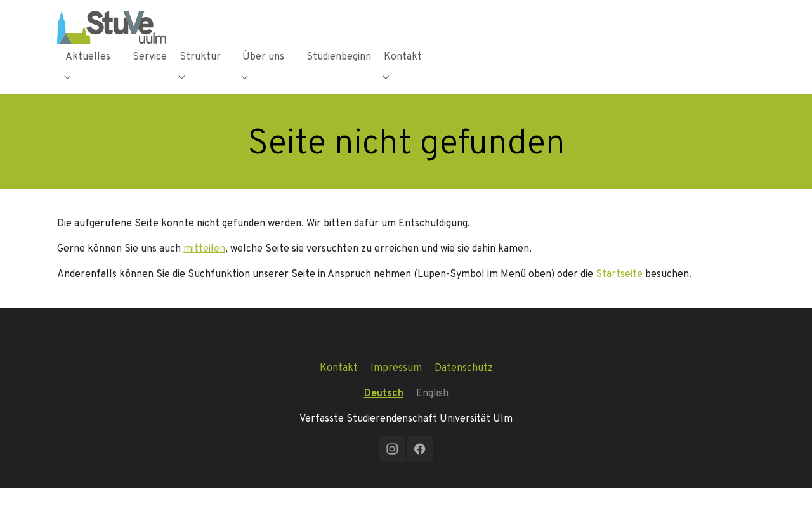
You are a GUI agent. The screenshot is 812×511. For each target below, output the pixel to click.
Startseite (619, 296)
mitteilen (204, 271)
